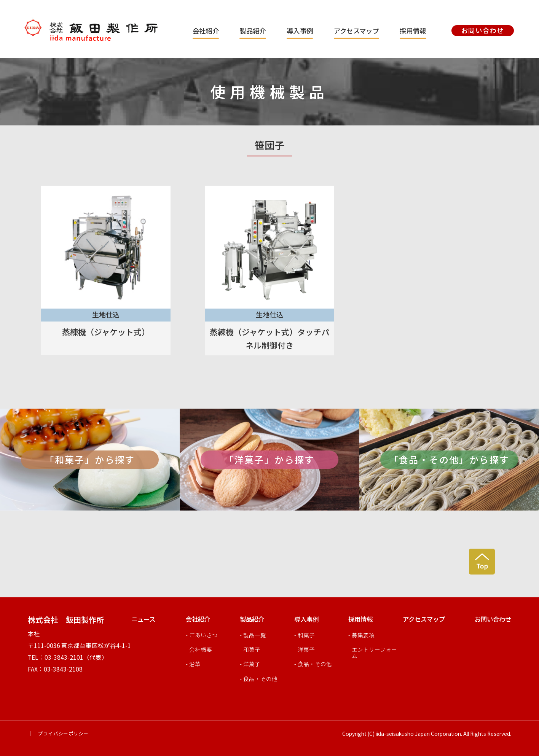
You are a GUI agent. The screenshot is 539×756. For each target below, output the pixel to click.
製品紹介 (253, 31)
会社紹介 (206, 31)
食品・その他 (260, 679)
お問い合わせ (493, 619)
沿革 (195, 664)
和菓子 (252, 649)
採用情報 (413, 31)
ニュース (143, 619)
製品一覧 (255, 635)
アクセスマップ (356, 31)
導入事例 (300, 31)
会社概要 (201, 649)
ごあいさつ (203, 635)
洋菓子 (252, 664)
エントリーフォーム (374, 652)
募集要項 (363, 635)
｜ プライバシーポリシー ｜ (63, 733)
